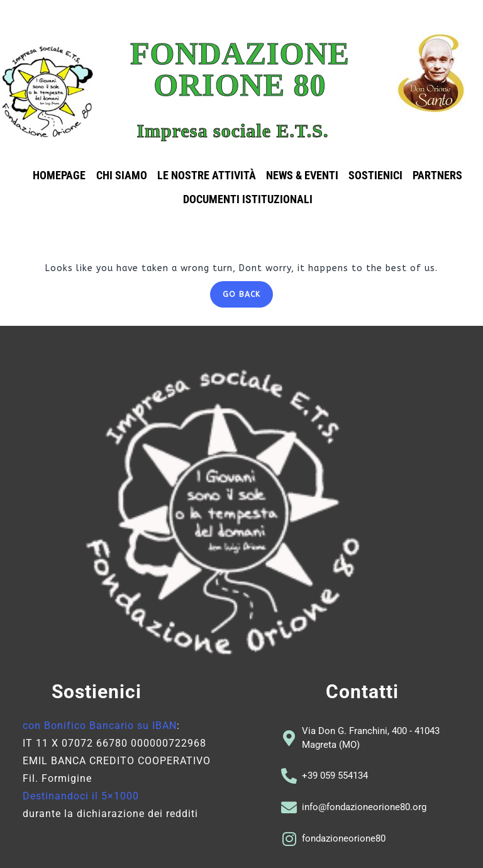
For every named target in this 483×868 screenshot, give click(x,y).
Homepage (60, 175)
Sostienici (375, 175)
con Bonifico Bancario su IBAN (100, 726)
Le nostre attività (207, 175)
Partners (437, 175)
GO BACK (248, 290)
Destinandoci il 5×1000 (81, 796)
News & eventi (302, 175)
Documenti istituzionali (248, 199)
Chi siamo (122, 175)
